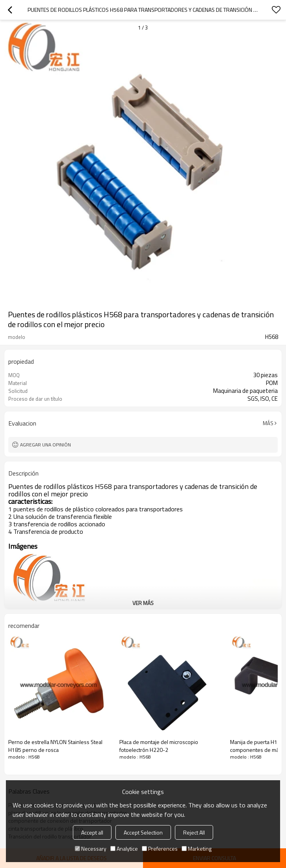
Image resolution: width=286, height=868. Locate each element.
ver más (143, 603)
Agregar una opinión (45, 445)
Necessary (91, 849)
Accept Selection (143, 832)
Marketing (197, 849)
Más (268, 423)
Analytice (124, 849)
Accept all (92, 832)
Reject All (194, 832)
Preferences (160, 849)
